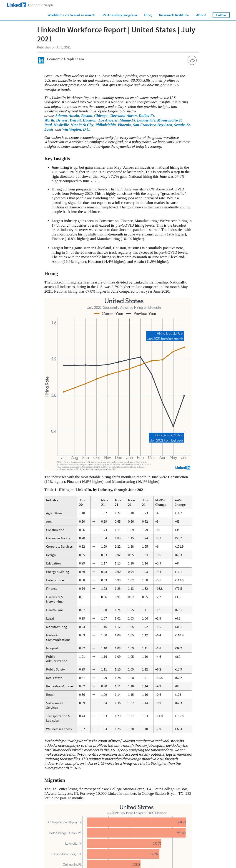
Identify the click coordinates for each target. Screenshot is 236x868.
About (201, 15)
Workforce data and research (71, 15)
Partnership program (120, 15)
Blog (148, 15)
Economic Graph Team (65, 59)
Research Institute (174, 15)
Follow (221, 15)
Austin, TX (121, 778)
